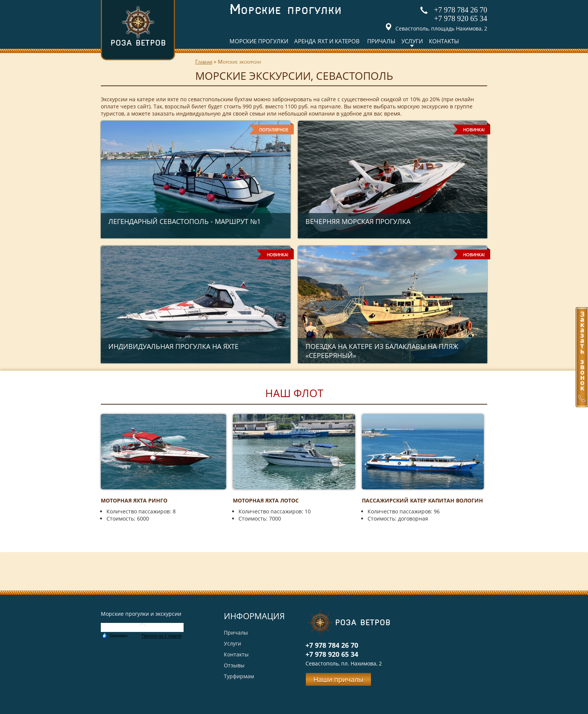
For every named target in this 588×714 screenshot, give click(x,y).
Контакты (444, 41)
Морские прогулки (259, 41)
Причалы (381, 41)
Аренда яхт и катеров (327, 41)
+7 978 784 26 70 (461, 10)
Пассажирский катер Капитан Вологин (422, 500)
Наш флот (294, 393)
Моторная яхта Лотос (266, 500)
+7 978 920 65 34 (461, 18)
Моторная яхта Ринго (134, 500)
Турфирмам (239, 676)
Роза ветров (138, 26)
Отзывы (234, 665)
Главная (204, 62)
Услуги (412, 41)
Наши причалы (338, 679)
